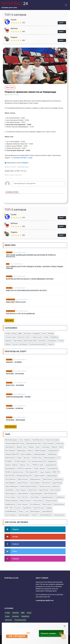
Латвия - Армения (39, 468)
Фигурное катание (51, 501)
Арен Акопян (46, 483)
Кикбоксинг (56, 486)
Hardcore (30, 451)
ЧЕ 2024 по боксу (37, 458)
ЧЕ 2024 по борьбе (20, 461)
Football (9, 252)
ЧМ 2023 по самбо (38, 465)
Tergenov (14, 37)
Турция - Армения (45, 472)
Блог (28, 337)
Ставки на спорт (37, 337)
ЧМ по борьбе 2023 (32, 472)
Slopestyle (8, 341)
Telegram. (25, 163)
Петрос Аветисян (10, 479)
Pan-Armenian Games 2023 (38, 344)
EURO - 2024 (9, 508)
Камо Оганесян (55, 490)
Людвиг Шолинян (39, 476)
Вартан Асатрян (23, 479)
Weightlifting (54, 337)
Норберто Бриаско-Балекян (29, 486)
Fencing (61, 341)
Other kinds (8, 620)
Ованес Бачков (47, 479)
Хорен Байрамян (10, 483)
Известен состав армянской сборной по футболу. (26, 291)
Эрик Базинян (58, 479)
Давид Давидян (52, 476)
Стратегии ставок (11, 337)
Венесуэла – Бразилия (15, 385)
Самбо (19, 458)
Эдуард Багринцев (47, 497)
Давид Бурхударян (40, 454)
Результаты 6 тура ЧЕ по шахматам (20, 314)
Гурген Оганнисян (49, 443)
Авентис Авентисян (51, 494)
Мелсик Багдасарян (11, 440)
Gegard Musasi (27, 508)
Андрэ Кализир (57, 483)
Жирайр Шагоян (10, 504)
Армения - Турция (34, 447)
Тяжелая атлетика (45, 486)
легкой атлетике (20, 158)
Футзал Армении (52, 468)
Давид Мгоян (52, 461)
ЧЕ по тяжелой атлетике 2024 (37, 461)
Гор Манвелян (60, 497)
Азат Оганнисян (10, 451)
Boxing (14, 334)
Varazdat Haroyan (59, 515)
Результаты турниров (52, 440)
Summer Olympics (11, 515)
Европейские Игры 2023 (34, 443)
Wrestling (51, 334)
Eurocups (18, 508)
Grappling (49, 508)
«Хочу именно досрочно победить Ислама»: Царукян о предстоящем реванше (34, 267)
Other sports (11, 299)
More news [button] (9, 320)
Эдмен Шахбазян (23, 494)
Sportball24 (13, 167)
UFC (59, 458)
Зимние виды (21, 451)
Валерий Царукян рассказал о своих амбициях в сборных (30, 279)
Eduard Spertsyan (59, 504)
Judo (27, 511)
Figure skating (18, 341)
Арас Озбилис (35, 497)
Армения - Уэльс (25, 465)
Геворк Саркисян (10, 494)
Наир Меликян (52, 454)
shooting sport (52, 341)
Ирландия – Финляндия (15, 420)
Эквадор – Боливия (14, 362)
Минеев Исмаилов (50, 458)
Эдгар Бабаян (10, 490)
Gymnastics (42, 341)
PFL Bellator (9, 461)
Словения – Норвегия (14, 408)
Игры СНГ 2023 (10, 476)
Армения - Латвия (57, 447)
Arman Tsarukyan (23, 504)
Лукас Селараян (35, 483)
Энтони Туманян (10, 497)
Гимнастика (18, 175)
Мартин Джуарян (41, 451)
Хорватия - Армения (11, 465)
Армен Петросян (23, 483)
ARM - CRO (56, 472)
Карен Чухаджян (21, 490)
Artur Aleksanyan (35, 504)
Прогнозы (27, 458)
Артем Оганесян (10, 458)
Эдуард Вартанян (51, 465)
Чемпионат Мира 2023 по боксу (15, 443)
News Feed (21, 337)
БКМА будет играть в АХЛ (16, 302)
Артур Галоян (33, 490)
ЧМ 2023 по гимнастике (25, 468)
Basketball (37, 334)
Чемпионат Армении (12, 501)
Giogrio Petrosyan (39, 508)
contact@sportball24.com (45, 600)
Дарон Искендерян (36, 494)
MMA (8, 264)
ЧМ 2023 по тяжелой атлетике (14, 472)
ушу (31, 158)
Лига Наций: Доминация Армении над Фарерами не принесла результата (31, 256)
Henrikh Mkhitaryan (11, 511)
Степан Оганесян (38, 501)
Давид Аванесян (35, 479)
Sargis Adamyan (47, 511)
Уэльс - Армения (25, 440)
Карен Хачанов (44, 490)
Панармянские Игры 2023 (24, 476)
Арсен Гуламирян (26, 454)
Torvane (13, 20)
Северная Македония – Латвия (18, 397)
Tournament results (20, 620)
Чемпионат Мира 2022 (12, 454)
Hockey (46, 337)
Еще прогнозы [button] (11, 427)
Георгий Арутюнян (38, 440)
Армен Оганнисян (26, 501)
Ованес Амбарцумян (12, 486)
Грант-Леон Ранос (23, 497)
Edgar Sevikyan (47, 504)
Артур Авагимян (10, 468)
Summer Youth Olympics (20, 344)
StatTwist (14, 28)
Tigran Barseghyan (24, 515)
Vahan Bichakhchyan (46, 515)
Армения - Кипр (22, 447)
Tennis (44, 334)
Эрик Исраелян (10, 447)
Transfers (51, 344)
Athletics (8, 344)
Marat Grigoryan (35, 511)
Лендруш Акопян (53, 451)
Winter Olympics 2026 (30, 341)
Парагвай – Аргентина (15, 374)
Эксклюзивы (46, 447)
